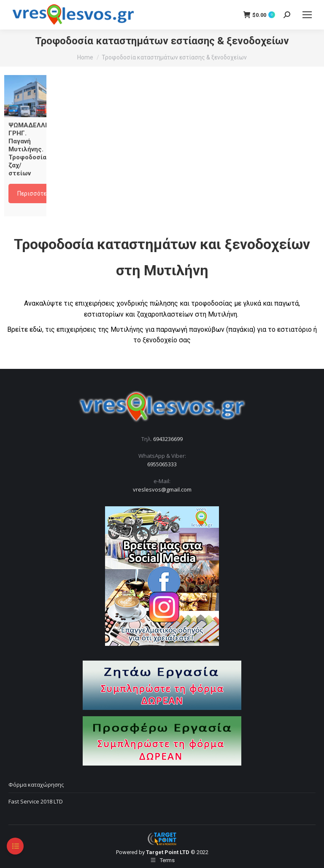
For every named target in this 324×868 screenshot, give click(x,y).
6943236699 (168, 439)
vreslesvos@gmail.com (162, 489)
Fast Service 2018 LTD (36, 801)
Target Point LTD (168, 852)
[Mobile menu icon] (307, 15)
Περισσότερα (35, 193)
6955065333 (162, 464)
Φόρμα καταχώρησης (36, 785)
